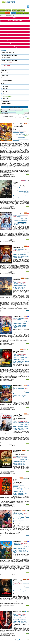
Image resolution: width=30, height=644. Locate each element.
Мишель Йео (20, 287)
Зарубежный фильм (7, 63)
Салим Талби (21, 592)
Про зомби (15, 101)
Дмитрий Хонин (22, 549)
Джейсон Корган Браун (21, 623)
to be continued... (15, 96)
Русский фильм (6, 65)
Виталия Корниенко (22, 325)
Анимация (4, 70)
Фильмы (3, 50)
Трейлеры (15, 47)
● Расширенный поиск (15, 21)
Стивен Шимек (22, 461)
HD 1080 (15, 89)
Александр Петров (22, 550)
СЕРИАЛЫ (15, 11)
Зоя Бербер (21, 257)
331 (24, 117)
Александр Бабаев (22, 220)
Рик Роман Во (21, 194)
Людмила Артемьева (18, 397)
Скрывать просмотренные (9, 117)
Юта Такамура (22, 137)
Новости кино (15, 38)
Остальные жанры (7, 80)
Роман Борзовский (17, 327)
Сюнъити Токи (25, 139)
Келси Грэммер (20, 363)
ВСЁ (2, 11)
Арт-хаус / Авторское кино (9, 73)
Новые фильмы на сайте (9, 60)
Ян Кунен (20, 589)
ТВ (2, 13)
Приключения (16, 132)
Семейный (19, 319)
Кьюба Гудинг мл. (21, 428)
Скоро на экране (15, 26)
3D (15, 94)
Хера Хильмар (21, 361)
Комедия (15, 215)
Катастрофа (16, 188)
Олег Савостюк (21, 522)
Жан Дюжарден (21, 591)
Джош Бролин (21, 495)
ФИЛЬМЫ (8, 11)
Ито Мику (20, 139)
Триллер (22, 355)
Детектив (15, 421)
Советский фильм (6, 68)
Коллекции (15, 29)
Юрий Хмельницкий (23, 519)
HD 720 (15, 91)
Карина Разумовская (18, 223)
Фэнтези (22, 132)
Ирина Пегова (21, 256)
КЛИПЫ (26, 13)
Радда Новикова (22, 254)
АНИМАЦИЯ (22, 11)
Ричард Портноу (22, 429)
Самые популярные (7, 53)
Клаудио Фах (21, 360)
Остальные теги (6, 104)
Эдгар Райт (21, 492)
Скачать (27, 175)
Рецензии (15, 32)
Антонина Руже (22, 394)
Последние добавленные (9, 55)
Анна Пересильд (21, 521)
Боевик (3, 78)
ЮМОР (8, 13)
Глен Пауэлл (20, 493)
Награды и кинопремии (15, 41)
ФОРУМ (13, 13)
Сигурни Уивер (21, 289)
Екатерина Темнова (22, 222)
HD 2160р (15, 86)
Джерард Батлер (21, 196)
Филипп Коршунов (22, 324)
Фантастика (16, 189)
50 (24, 115)
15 (19, 115)
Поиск (26, 113)
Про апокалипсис (21, 191)
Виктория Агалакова (18, 552)
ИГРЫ (19, 13)
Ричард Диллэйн (21, 464)
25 (21, 115)
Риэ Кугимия (16, 140)
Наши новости (15, 44)
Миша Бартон (21, 463)
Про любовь (15, 99)
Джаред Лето (20, 622)
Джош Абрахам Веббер (24, 426)
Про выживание (27, 192)
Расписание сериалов (15, 35)
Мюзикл (15, 514)
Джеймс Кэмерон (22, 286)
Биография (4, 75)
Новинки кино (5, 58)
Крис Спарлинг (21, 197)
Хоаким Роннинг (22, 620)
